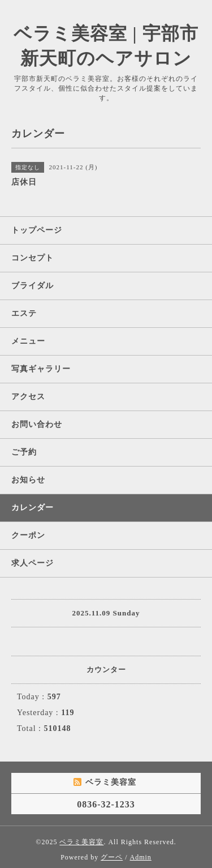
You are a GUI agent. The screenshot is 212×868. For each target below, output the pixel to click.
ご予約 (24, 452)
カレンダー (33, 508)
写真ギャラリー (41, 369)
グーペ (112, 857)
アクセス (28, 397)
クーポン (28, 535)
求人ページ (33, 563)
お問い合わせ (37, 424)
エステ (24, 313)
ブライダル (33, 286)
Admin (141, 857)
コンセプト (33, 258)
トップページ (37, 230)
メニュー (28, 341)
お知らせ (28, 480)
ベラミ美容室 (81, 842)
